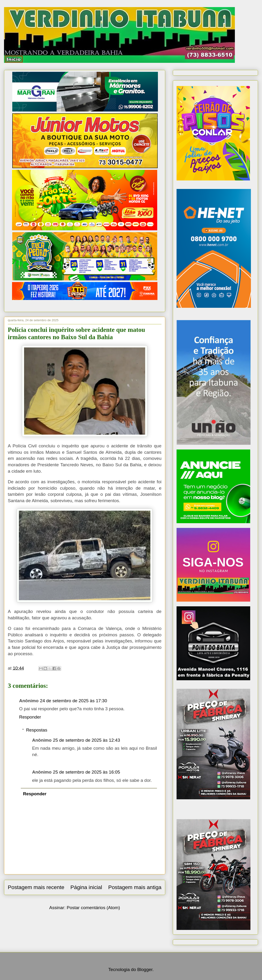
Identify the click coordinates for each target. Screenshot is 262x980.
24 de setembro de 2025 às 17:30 (73, 701)
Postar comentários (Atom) (93, 908)
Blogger (145, 969)
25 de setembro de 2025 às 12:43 (86, 740)
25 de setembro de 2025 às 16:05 (86, 772)
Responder (30, 717)
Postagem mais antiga (135, 887)
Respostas (37, 730)
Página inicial (86, 887)
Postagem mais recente (36, 887)
